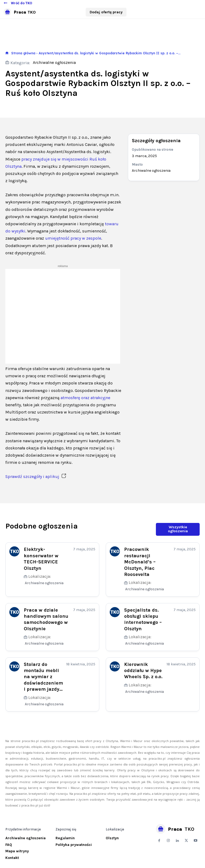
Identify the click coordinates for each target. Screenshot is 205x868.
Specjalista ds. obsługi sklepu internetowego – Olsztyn (143, 619)
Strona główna (23, 53)
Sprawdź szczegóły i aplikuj (36, 476)
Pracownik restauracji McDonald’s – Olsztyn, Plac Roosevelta (140, 562)
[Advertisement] (63, 316)
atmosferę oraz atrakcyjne (85, 398)
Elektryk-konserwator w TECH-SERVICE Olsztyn (41, 558)
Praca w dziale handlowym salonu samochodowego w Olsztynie (46, 619)
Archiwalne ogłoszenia (54, 63)
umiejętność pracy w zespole (73, 238)
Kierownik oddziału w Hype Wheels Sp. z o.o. (143, 670)
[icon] (7, 53)
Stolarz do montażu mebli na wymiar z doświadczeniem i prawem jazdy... (43, 677)
